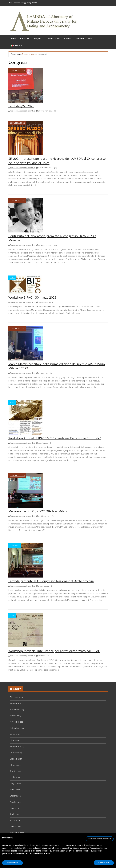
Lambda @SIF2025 (21, 106)
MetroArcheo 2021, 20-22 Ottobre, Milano (38, 511)
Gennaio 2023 (16, 759)
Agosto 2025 (15, 716)
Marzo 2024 (15, 734)
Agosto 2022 (15, 771)
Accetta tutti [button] (104, 863)
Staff (90, 39)
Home (13, 39)
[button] (100, 838)
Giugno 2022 (15, 783)
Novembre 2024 (17, 722)
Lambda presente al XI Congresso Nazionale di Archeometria (51, 581)
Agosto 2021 (15, 802)
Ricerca (68, 39)
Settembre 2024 (17, 728)
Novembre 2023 (17, 746)
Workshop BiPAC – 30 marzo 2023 (32, 297)
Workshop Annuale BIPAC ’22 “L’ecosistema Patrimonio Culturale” (55, 438)
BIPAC (12, 278)
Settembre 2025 (17, 710)
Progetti (38, 39)
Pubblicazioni (54, 39)
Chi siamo (25, 39)
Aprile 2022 (15, 790)
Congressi (15, 545)
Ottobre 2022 (16, 765)
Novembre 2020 (17, 833)
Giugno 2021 (15, 808)
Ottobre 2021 (16, 796)
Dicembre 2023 (17, 740)
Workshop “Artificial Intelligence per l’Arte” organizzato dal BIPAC (54, 651)
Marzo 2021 (15, 820)
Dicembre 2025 (17, 697)
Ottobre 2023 (16, 753)
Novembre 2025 (17, 703)
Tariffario (80, 39)
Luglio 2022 (15, 777)
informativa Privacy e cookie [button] (55, 848)
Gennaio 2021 (16, 827)
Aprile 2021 (15, 814)
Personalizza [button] (12, 863)
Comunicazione (17, 70)
